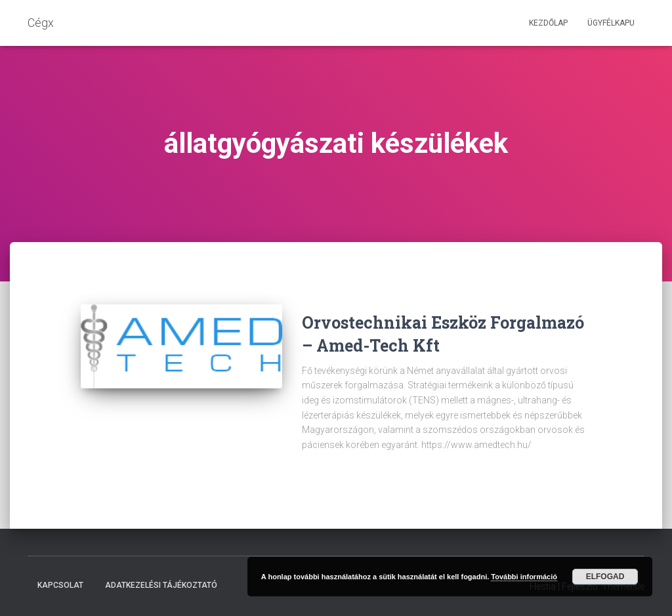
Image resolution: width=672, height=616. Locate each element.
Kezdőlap (548, 23)
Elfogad (605, 577)
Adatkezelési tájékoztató (161, 585)
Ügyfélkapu (611, 23)
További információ (524, 577)
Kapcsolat (60, 585)
